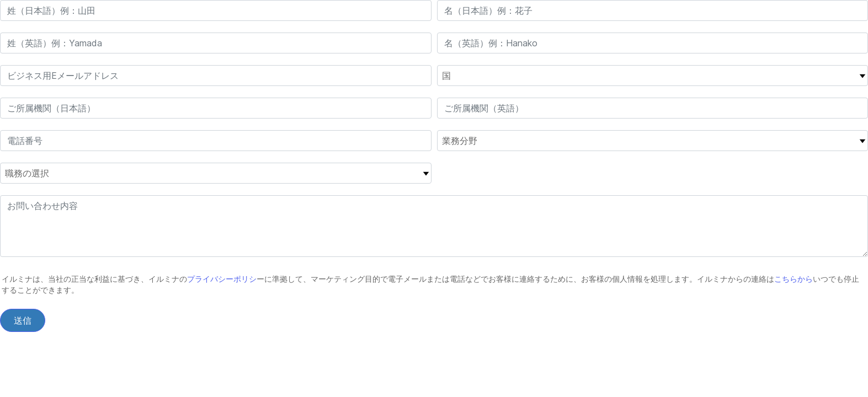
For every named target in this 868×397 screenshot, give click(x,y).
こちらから (794, 279)
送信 (23, 320)
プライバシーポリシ (222, 279)
